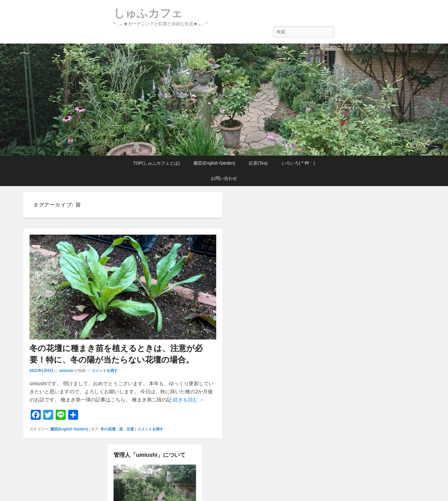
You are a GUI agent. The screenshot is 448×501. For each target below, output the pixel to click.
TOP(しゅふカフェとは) (156, 163)
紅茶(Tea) (258, 163)
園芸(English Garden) (214, 163)
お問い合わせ (224, 178)
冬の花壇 (108, 429)
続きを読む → (189, 400)
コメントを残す (105, 371)
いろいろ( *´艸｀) (298, 163)
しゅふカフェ (148, 13)
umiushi (66, 371)
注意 (130, 429)
